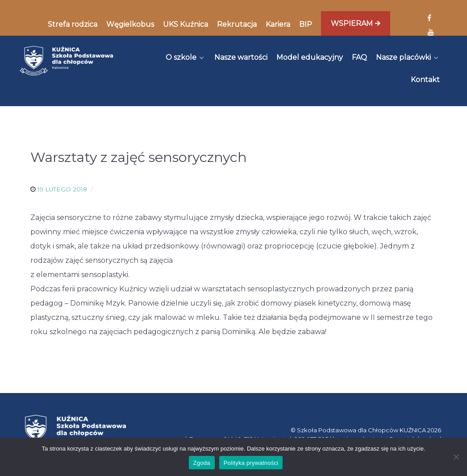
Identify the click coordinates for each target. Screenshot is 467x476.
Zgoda (202, 463)
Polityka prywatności (251, 463)
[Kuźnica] (66, 61)
